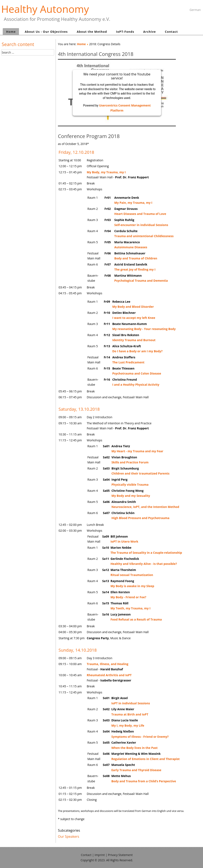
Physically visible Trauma (130, 485)
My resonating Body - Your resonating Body (144, 329)
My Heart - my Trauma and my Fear (137, 451)
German (195, 10)
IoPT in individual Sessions (131, 703)
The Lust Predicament (128, 362)
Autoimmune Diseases (131, 247)
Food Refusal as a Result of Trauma (136, 619)
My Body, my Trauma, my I (106, 172)
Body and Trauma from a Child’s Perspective (144, 781)
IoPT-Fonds (125, 32)
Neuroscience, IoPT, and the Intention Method (145, 507)
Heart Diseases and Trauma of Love (140, 214)
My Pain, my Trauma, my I (133, 203)
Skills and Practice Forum (130, 462)
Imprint (100, 855)
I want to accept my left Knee (134, 318)
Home (11, 32)
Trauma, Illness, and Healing (108, 664)
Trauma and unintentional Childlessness (144, 236)
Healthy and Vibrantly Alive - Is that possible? (144, 564)
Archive (150, 32)
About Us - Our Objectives (46, 32)
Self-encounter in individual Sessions (141, 225)
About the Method (92, 32)
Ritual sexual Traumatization (132, 575)
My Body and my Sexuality (131, 496)
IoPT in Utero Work (124, 541)
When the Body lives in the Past (135, 748)
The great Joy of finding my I (135, 269)
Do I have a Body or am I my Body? (137, 351)
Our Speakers (69, 836)
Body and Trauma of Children (136, 258)
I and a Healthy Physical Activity (136, 385)
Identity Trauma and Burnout (134, 340)
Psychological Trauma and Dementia (141, 281)
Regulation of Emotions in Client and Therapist (146, 759)
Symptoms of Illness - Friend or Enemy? (140, 737)
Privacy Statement (120, 855)
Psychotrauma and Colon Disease (137, 373)
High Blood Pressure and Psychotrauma (140, 518)
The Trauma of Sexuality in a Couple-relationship (146, 553)
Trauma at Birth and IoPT (130, 714)
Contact (171, 32)
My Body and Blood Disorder (133, 307)
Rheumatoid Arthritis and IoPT (109, 675)
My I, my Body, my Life (128, 725)
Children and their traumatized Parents (140, 473)
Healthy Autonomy (45, 9)
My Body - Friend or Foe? (128, 597)
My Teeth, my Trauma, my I (131, 608)
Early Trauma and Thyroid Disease (136, 770)
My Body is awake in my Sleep (132, 586)
